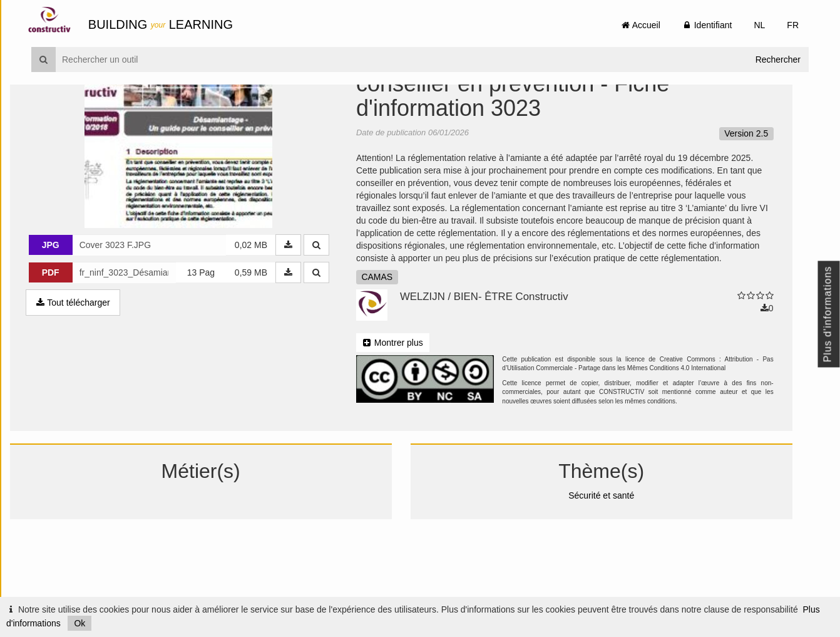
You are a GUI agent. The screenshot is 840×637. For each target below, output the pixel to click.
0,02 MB (270, 319)
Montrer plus (412, 416)
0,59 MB (270, 346)
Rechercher (778, 60)
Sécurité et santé (619, 569)
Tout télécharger (94, 376)
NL (759, 25)
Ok (79, 623)
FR (793, 25)
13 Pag (220, 346)
